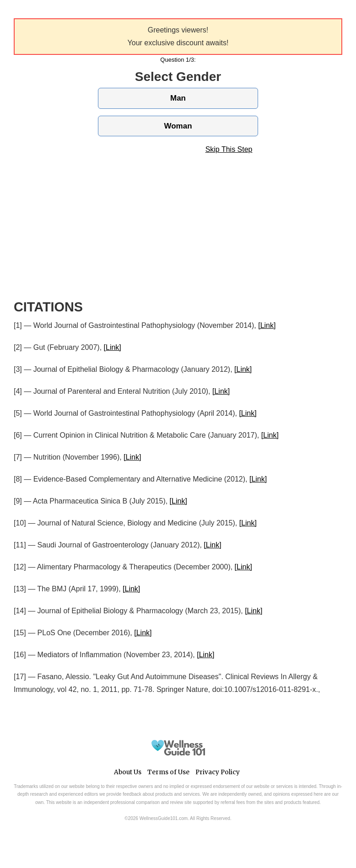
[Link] (267, 325)
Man (178, 98)
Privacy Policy (218, 772)
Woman (178, 126)
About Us (128, 772)
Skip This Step (229, 149)
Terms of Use (168, 772)
